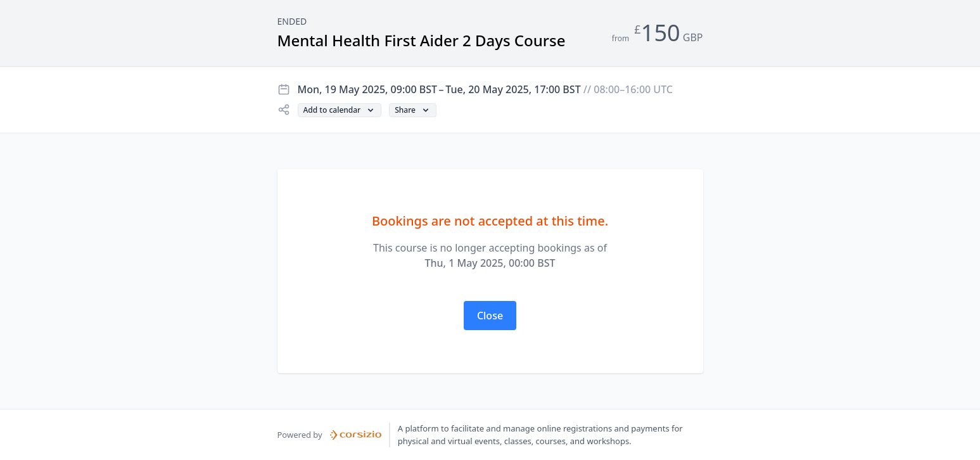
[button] (340, 110)
